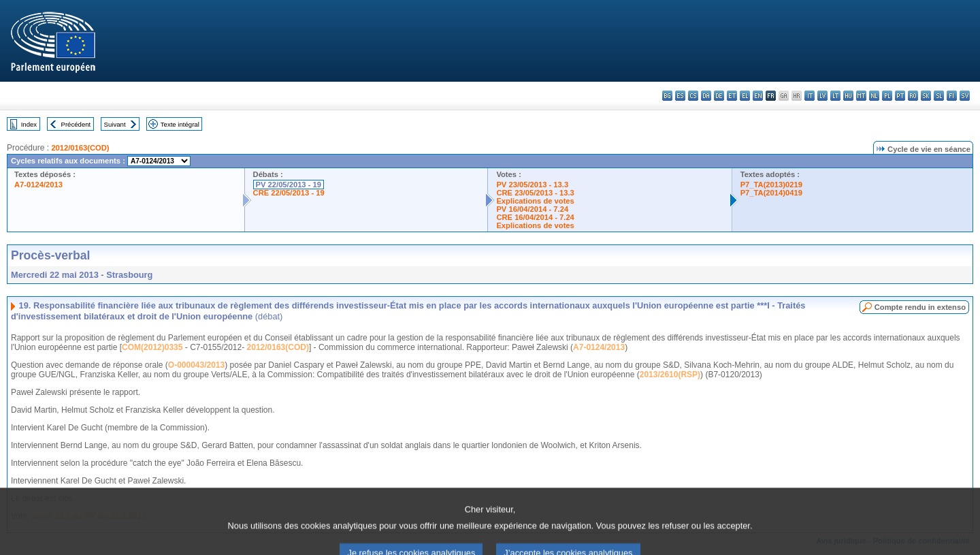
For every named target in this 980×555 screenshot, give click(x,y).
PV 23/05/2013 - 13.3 (532, 185)
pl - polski (887, 96)
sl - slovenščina (939, 96)
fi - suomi (952, 96)
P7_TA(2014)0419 (771, 193)
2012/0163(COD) (80, 148)
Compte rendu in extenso (920, 307)
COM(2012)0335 (152, 347)
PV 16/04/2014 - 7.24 (532, 209)
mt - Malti (861, 96)
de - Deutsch (719, 96)
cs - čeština (693, 96)
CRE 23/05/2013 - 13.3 (535, 193)
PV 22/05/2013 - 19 (289, 185)
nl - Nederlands (874, 96)
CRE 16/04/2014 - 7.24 (535, 217)
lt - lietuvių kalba (835, 96)
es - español (680, 96)
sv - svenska (965, 96)
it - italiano (810, 96)
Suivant (115, 124)
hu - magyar (848, 96)
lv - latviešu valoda (822, 96)
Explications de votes (535, 201)
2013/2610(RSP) (670, 375)
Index (29, 124)
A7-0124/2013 (38, 185)
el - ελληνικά (745, 96)
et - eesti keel (732, 96)
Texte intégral (180, 124)
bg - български (667, 96)
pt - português (900, 96)
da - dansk (706, 96)
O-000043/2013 (196, 365)
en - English (758, 96)
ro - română (913, 96)
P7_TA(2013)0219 (771, 185)
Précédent (76, 124)
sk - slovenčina (926, 96)
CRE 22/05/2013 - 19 (289, 193)
